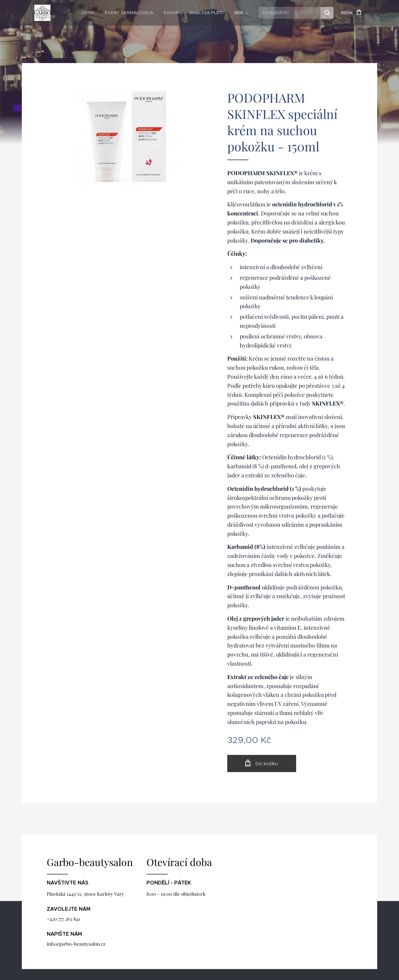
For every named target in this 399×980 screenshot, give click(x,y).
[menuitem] (98, 13)
